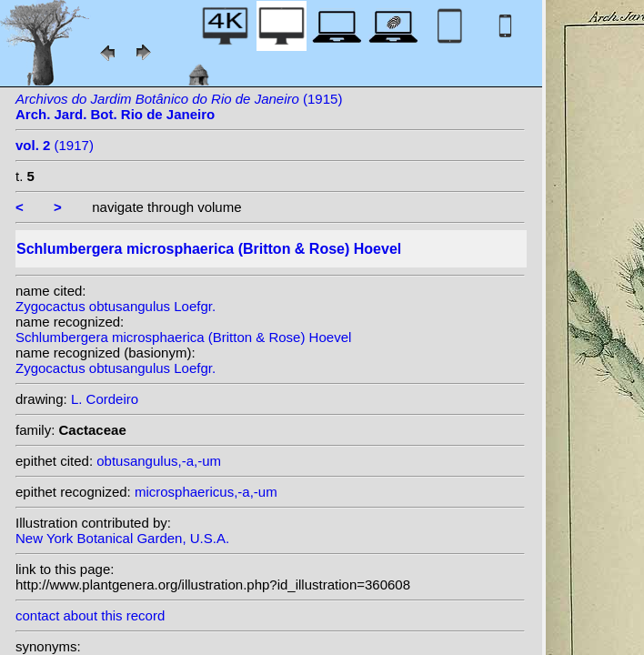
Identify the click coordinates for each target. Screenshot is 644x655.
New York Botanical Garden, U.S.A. (122, 538)
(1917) (55, 145)
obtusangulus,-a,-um (159, 461)
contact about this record (90, 615)
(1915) (179, 106)
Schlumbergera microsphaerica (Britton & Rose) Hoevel (183, 337)
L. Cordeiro (105, 399)
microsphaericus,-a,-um (206, 492)
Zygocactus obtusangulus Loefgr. (116, 306)
